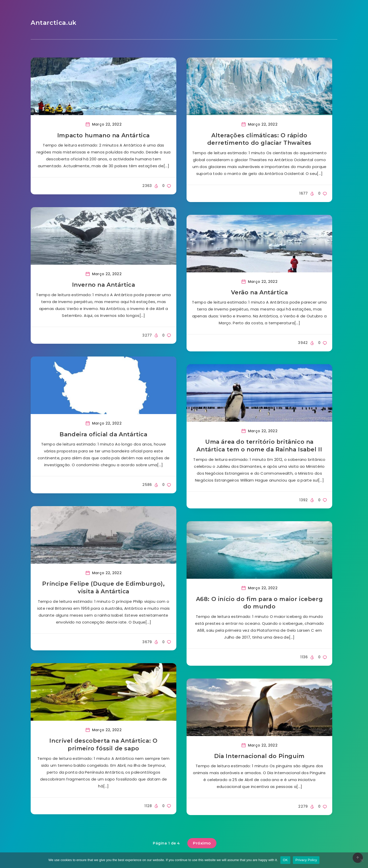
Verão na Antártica (260, 292)
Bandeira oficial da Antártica (103, 434)
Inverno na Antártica (104, 285)
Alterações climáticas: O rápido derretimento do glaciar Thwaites (259, 139)
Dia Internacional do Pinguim (259, 756)
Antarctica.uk (54, 23)
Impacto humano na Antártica (103, 135)
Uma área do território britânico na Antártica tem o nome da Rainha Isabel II (259, 446)
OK (285, 860)
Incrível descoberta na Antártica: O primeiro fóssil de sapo (103, 745)
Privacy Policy (306, 860)
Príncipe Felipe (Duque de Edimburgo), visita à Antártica (103, 588)
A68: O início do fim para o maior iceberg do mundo (260, 603)
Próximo (202, 843)
